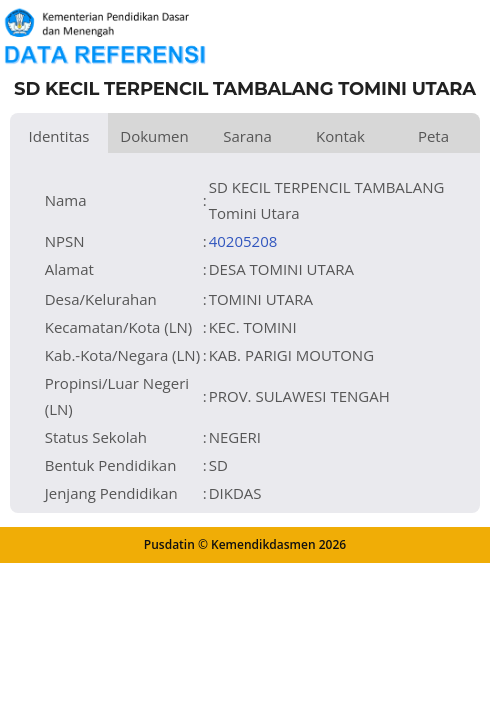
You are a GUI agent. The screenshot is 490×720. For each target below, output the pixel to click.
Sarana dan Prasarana (247, 139)
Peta (433, 136)
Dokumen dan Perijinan (154, 139)
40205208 (243, 241)
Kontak (340, 136)
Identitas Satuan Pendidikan (59, 139)
